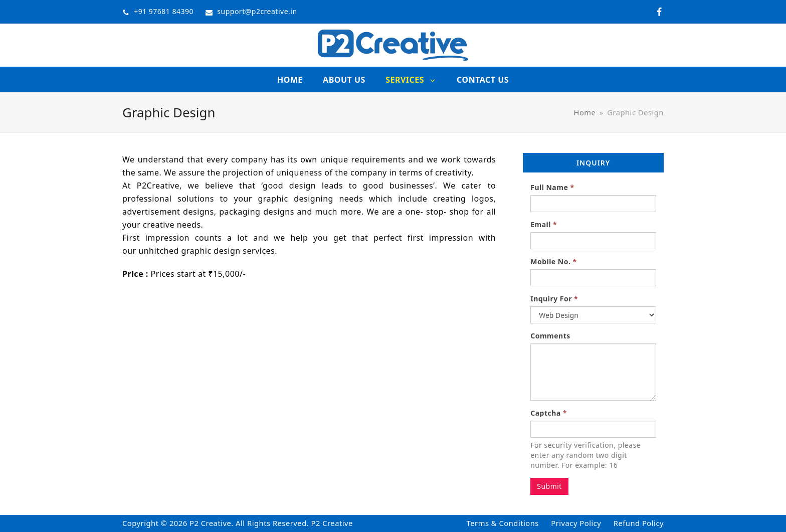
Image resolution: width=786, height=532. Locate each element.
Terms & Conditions (503, 523)
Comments (550, 336)
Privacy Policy (576, 523)
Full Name (552, 187)
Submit (549, 486)
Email (544, 224)
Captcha (549, 413)
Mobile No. (553, 261)
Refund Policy (639, 523)
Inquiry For (554, 299)
